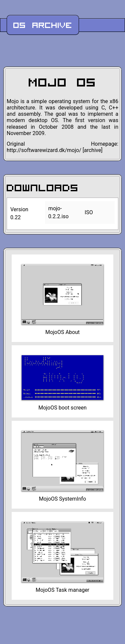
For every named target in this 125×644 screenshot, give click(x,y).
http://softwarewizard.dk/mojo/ (44, 150)
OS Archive (43, 25)
